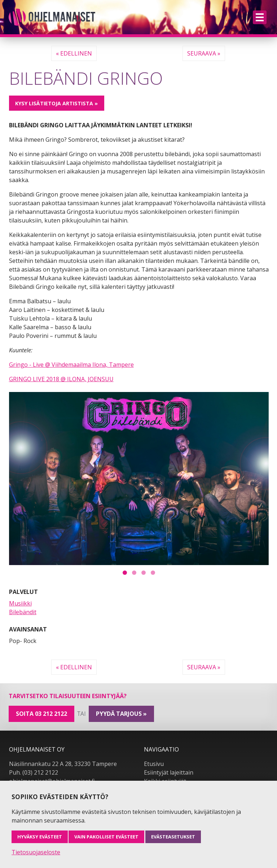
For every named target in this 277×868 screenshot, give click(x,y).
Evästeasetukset (173, 837)
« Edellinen (74, 53)
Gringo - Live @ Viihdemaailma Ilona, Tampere (71, 365)
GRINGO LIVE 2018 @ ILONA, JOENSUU (61, 379)
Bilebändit (23, 612)
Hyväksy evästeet (40, 837)
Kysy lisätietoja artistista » (56, 103)
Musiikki (20, 603)
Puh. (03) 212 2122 (34, 772)
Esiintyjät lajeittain (169, 772)
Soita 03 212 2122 (41, 714)
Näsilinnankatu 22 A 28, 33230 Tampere (63, 764)
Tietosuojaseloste (36, 852)
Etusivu (154, 764)
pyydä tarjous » (121, 714)
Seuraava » (204, 53)
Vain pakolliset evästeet (106, 837)
